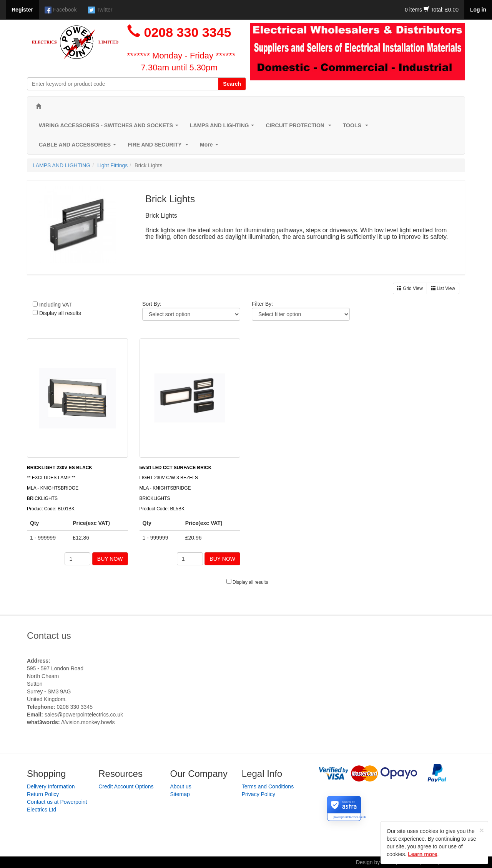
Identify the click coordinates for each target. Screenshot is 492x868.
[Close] (482, 830)
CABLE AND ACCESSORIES (79, 147)
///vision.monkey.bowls (88, 722)
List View (443, 288)
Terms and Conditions (268, 786)
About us (181, 786)
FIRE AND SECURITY (160, 147)
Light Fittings (112, 165)
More (210, 147)
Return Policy (43, 794)
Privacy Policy (258, 794)
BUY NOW (110, 559)
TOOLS (357, 127)
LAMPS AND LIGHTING (224, 127)
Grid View (410, 288)
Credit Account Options (126, 786)
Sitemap (180, 794)
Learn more (422, 854)
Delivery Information (51, 786)
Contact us (49, 636)
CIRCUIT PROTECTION (300, 127)
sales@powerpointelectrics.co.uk (84, 715)
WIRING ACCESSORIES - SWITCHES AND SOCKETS (110, 127)
